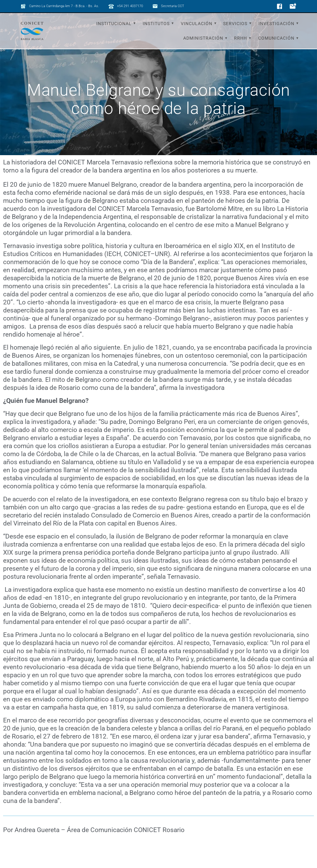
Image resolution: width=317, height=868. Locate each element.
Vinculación (197, 24)
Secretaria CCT (173, 6)
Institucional (114, 24)
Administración (203, 38)
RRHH (241, 38)
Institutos (156, 24)
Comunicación (276, 38)
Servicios (235, 24)
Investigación (276, 24)
